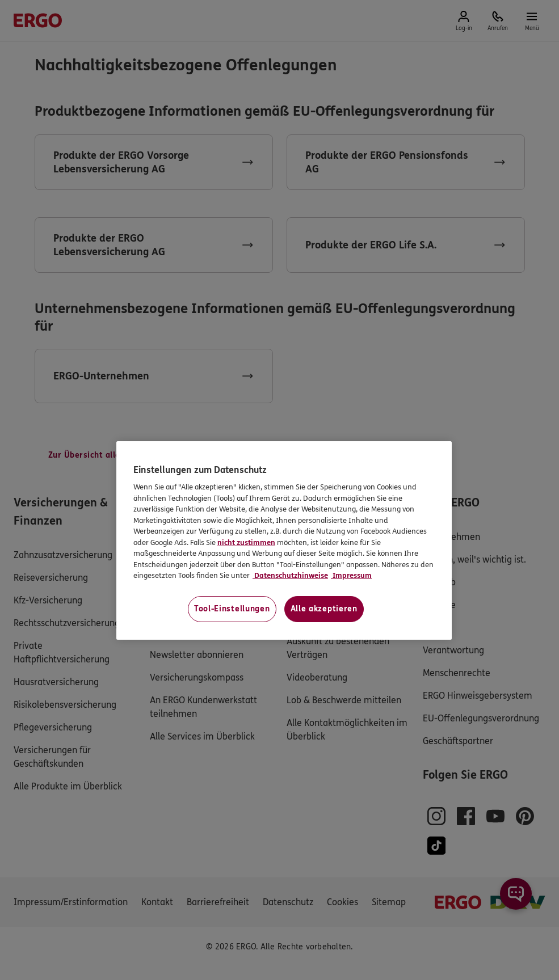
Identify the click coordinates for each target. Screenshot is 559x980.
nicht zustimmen (246, 543)
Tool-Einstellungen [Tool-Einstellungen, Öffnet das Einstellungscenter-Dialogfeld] (232, 609)
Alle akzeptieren (324, 609)
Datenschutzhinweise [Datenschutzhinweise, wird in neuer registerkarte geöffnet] (290, 576)
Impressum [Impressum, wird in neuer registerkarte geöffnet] (351, 576)
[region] (284, 540)
